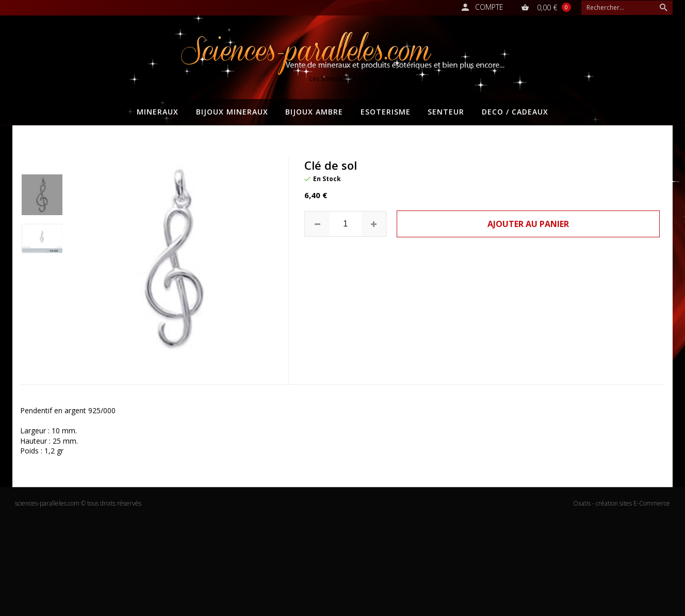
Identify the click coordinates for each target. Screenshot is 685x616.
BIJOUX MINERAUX (232, 112)
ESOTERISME (386, 112)
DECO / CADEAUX (515, 112)
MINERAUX (158, 112)
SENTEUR (446, 112)
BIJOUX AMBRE (314, 112)
